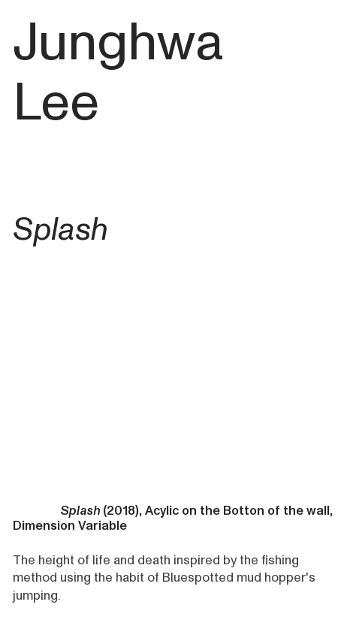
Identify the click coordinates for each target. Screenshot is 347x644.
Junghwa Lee (118, 73)
